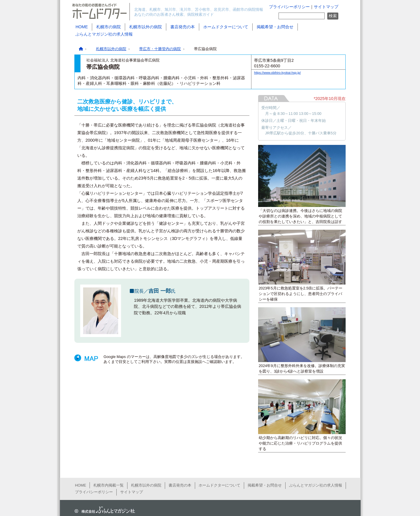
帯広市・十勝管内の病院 (160, 49)
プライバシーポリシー (289, 7)
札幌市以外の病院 (146, 27)
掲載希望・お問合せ (275, 27)
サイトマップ (326, 7)
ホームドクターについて (226, 27)
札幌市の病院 (108, 27)
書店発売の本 (183, 27)
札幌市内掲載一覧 (108, 485)
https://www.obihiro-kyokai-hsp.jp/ (277, 73)
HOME (82, 27)
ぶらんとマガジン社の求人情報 (104, 34)
